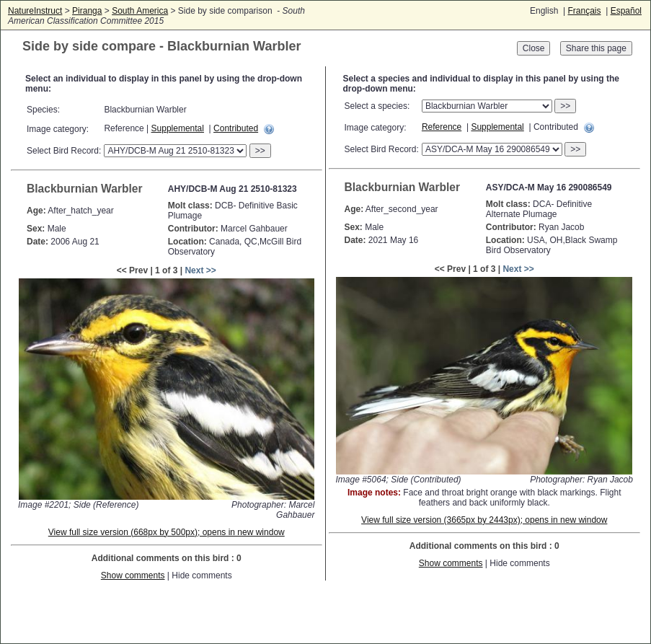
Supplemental (178, 128)
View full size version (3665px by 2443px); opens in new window (484, 520)
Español (626, 11)
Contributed (236, 128)
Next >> (200, 270)
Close (534, 48)
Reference (442, 127)
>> (260, 151)
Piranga (87, 11)
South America (140, 11)
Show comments (133, 575)
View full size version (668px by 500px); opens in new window (167, 532)
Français (584, 11)
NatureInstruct (35, 11)
